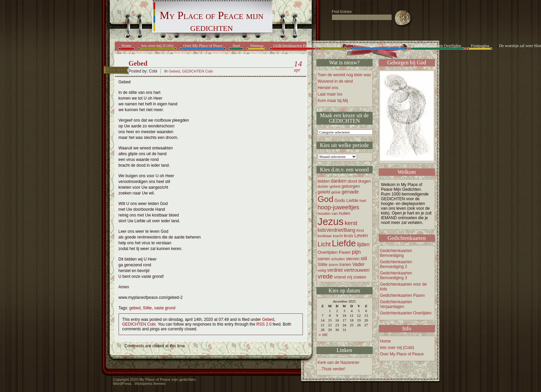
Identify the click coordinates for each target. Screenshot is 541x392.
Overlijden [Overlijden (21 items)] (328, 252)
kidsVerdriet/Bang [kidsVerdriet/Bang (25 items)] (337, 230)
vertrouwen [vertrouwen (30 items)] (357, 270)
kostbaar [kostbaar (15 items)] (325, 236)
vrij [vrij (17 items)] (349, 277)
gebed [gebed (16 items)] (335, 186)
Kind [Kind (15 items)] (360, 230)
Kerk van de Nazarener (339, 363)
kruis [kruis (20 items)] (348, 236)
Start (236, 46)
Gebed (138, 63)
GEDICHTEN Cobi (197, 71)
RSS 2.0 (264, 324)
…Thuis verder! (332, 369)
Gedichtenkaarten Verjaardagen (379, 46)
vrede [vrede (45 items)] (325, 276)
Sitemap (257, 46)
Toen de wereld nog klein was (344, 75)
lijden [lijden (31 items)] (363, 244)
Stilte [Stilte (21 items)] (323, 264)
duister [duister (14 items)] (323, 186)
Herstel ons (328, 88)
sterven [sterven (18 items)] (353, 259)
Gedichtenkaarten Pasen (293, 46)
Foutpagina (480, 46)
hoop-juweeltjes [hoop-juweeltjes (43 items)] (339, 207)
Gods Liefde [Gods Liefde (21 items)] (346, 200)
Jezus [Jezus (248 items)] (331, 221)
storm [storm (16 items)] (334, 265)
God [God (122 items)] (326, 199)
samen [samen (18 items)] (324, 259)
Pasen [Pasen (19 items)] (345, 252)
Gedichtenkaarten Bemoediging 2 (396, 264)
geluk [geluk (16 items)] (336, 192)
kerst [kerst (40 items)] (351, 223)
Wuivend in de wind (335, 81)
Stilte (148, 308)
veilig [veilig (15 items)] (322, 270)
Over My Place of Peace (203, 46)
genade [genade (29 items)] (350, 192)
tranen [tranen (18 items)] (345, 265)
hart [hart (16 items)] (363, 201)
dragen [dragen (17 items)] (365, 181)
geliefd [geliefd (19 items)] (324, 192)
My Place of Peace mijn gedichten (211, 21)
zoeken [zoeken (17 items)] (360, 277)
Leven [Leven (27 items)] (361, 235)
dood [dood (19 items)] (352, 181)
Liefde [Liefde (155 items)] (344, 243)
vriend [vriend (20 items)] (340, 277)
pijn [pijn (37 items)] (356, 252)
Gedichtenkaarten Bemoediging (396, 253)
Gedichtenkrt (333, 46)
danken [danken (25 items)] (339, 181)
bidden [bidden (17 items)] (324, 181)
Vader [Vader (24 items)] (358, 264)
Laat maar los (330, 94)
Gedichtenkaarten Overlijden (438, 46)
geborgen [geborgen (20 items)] (351, 186)
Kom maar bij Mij (333, 101)
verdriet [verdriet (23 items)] (335, 270)
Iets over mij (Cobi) (157, 46)
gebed (135, 308)
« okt (323, 335)
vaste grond (165, 308)
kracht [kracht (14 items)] (338, 236)
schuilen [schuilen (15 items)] (338, 259)
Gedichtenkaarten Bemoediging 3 (396, 275)
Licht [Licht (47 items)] (324, 244)
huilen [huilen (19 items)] (345, 213)
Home (127, 46)
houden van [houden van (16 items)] (328, 213)
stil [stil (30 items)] (364, 258)
